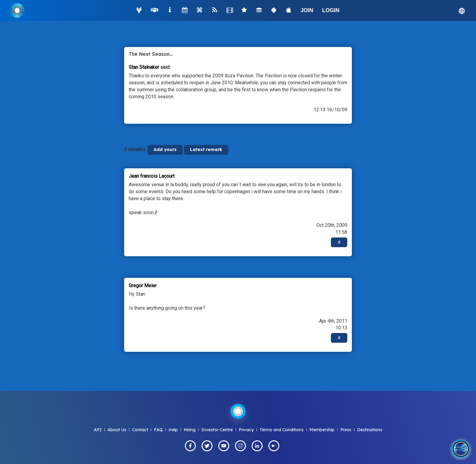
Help (173, 430)
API (98, 430)
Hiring (190, 430)
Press (346, 430)
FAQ (158, 430)
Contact (140, 430)
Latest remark (206, 150)
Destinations (370, 430)
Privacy (246, 430)
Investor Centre (217, 430)
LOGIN (331, 10)
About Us (117, 430)
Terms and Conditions (282, 430)
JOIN (307, 10)
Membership (322, 430)
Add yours (165, 150)
